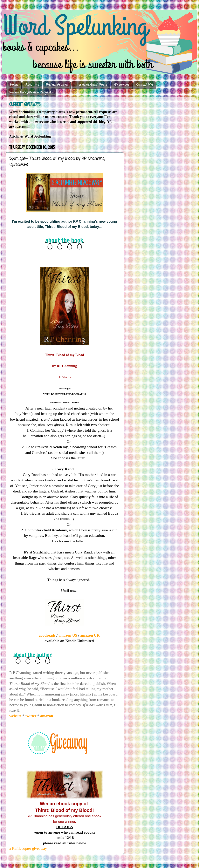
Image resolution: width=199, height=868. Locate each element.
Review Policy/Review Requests (31, 93)
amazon (47, 716)
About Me (32, 85)
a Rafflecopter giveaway (28, 848)
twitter (31, 716)
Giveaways (122, 85)
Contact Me (145, 85)
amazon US (68, 635)
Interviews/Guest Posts (91, 85)
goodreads (48, 635)
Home (14, 85)
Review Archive (57, 85)
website (16, 716)
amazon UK (90, 635)
